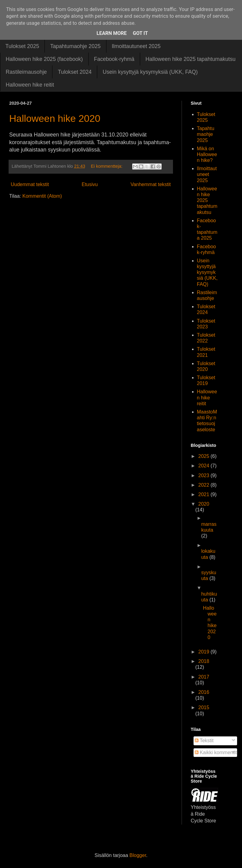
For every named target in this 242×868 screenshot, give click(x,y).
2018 (204, 661)
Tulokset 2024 (75, 72)
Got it (140, 33)
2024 (204, 466)
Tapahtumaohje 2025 (75, 46)
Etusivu (90, 184)
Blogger (138, 855)
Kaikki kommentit (216, 752)
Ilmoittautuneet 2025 (136, 46)
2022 (204, 485)
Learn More (112, 33)
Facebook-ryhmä (114, 59)
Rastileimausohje (26, 72)
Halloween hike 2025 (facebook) (44, 59)
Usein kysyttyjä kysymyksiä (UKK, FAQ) (150, 72)
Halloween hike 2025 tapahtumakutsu (190, 59)
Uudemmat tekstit (30, 184)
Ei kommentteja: (107, 166)
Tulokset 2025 (22, 46)
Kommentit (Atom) (42, 196)
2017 (204, 677)
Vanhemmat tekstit (150, 184)
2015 (204, 707)
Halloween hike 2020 (55, 118)
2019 (204, 652)
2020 (204, 504)
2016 (204, 692)
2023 (204, 475)
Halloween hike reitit (30, 85)
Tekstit (204, 741)
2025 (204, 456)
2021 (204, 494)
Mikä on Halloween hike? (207, 154)
